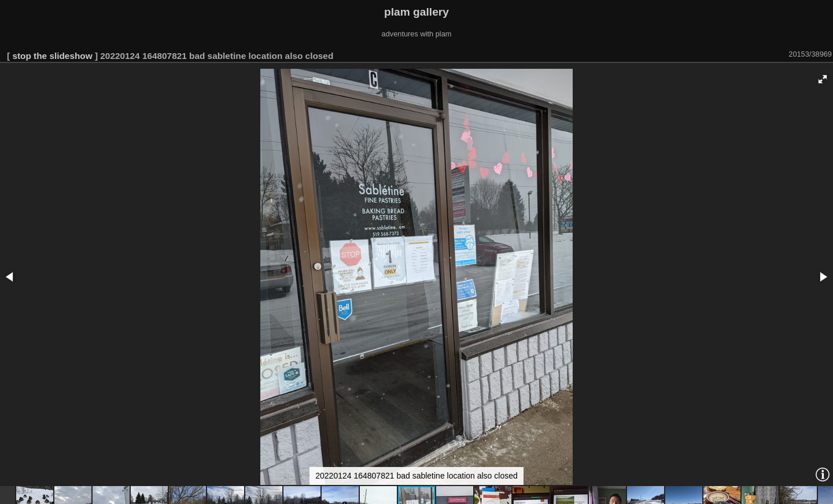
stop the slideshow (52, 56)
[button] (823, 79)
